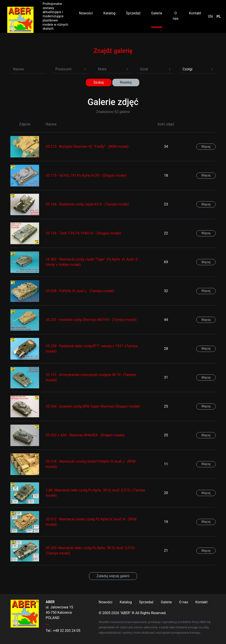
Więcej (206, 147)
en (211, 16)
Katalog (109, 13)
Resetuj (126, 82)
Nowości (86, 13)
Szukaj (99, 82)
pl (219, 16)
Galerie (157, 13)
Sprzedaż (133, 13)
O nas (176, 16)
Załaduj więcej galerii (113, 576)
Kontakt (195, 13)
